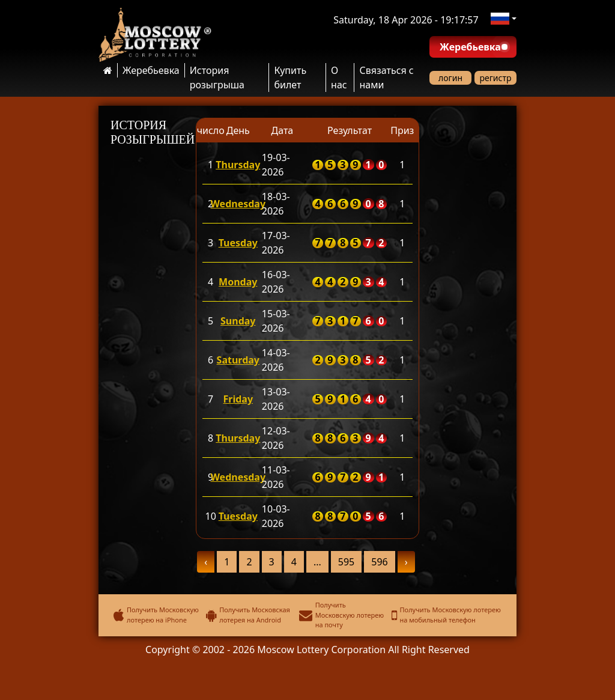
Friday (238, 399)
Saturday (238, 360)
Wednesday (238, 204)
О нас (339, 78)
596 (379, 562)
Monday (238, 282)
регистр (496, 78)
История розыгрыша (217, 78)
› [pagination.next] (406, 562)
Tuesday (238, 243)
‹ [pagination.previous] (206, 562)
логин (450, 78)
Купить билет (290, 78)
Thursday (238, 165)
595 (346, 562)
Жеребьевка (151, 70)
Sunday (238, 321)
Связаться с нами (386, 78)
